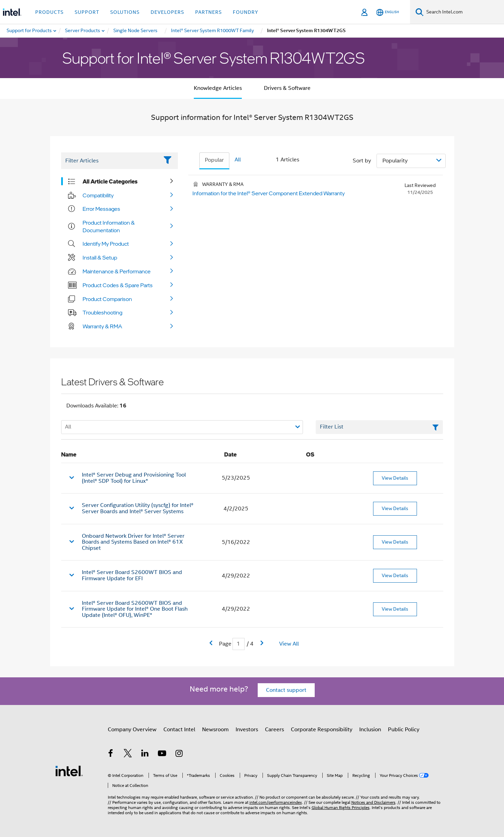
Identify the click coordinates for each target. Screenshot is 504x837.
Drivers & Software (287, 88)
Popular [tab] (214, 160)
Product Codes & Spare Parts (118, 285)
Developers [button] (167, 12)
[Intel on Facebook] (111, 754)
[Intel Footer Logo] (69, 771)
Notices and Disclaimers (373, 802)
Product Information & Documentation (109, 226)
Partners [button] (208, 12)
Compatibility (98, 195)
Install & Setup (100, 257)
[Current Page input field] (239, 644)
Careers (274, 730)
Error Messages (101, 209)
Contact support (286, 690)
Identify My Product (106, 244)
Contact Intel (179, 730)
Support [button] (87, 12)
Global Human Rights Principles (341, 807)
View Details (395, 478)
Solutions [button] (125, 12)
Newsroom (215, 730)
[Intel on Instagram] (179, 754)
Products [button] (49, 12)
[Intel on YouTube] (162, 754)
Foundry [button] (246, 12)
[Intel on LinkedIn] (145, 754)
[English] (388, 12)
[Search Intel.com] (464, 12)
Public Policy (404, 730)
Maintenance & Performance (117, 271)
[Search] (420, 12)
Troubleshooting (102, 312)
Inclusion (370, 730)
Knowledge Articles (218, 88)
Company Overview (132, 730)
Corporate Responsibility (322, 730)
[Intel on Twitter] (128, 754)
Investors (247, 730)
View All (289, 644)
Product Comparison (107, 299)
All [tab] (238, 160)
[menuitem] (83, 31)
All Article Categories (110, 181)
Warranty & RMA (102, 326)
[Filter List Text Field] (110, 161)
